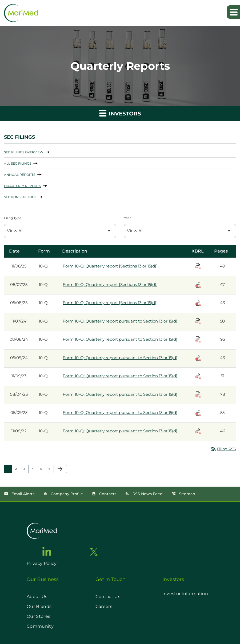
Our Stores (38, 616)
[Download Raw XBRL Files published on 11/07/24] (198, 321)
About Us (37, 597)
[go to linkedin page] (47, 551)
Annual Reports (20, 175)
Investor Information (185, 594)
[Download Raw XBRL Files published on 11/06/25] (198, 266)
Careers (104, 606)
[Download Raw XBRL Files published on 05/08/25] (198, 303)
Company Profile (63, 494)
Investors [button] (120, 113)
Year (127, 218)
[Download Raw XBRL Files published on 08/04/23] (198, 395)
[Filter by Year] (180, 231)
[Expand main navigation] (233, 12)
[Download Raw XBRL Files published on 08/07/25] (198, 285)
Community (40, 626)
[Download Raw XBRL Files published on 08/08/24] (198, 340)
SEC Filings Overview (24, 152)
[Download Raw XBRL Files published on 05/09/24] (198, 358)
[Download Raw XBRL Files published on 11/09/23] (198, 376)
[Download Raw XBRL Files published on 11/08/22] (198, 431)
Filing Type (13, 218)
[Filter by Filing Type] (60, 231)
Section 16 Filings (20, 197)
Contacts (104, 494)
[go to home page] (42, 531)
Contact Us (108, 597)
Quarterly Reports (22, 186)
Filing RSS (223, 449)
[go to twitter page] (94, 552)
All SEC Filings (18, 163)
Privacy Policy (42, 563)
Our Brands (39, 606)
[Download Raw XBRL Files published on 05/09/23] (198, 413)
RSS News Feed (144, 494)
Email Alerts (19, 494)
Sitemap (183, 494)
